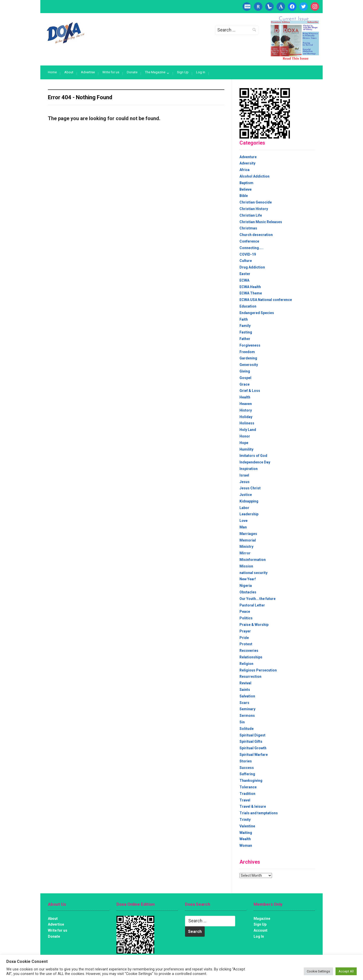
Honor (245, 436)
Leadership (249, 514)
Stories (246, 761)
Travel (245, 800)
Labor (244, 508)
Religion (246, 664)
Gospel (245, 378)
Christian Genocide (256, 202)
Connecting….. (251, 248)
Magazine (262, 919)
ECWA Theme (251, 293)
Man (243, 527)
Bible (244, 196)
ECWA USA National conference (266, 300)
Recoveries (249, 651)
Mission (246, 566)
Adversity (247, 163)
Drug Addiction (252, 267)
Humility (246, 449)
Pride (244, 638)
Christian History (254, 209)
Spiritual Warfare (254, 755)
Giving (245, 371)
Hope (244, 443)
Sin (242, 722)
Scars (244, 703)
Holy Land (248, 430)
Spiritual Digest (252, 735)
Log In (201, 72)
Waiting (246, 833)
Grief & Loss (250, 391)
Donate (132, 72)
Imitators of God (253, 456)
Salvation (247, 696)
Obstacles (248, 592)
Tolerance (248, 787)
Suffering (247, 774)
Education (248, 306)
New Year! (248, 579)
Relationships (251, 657)
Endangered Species (257, 313)
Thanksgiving (251, 781)
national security (253, 573)
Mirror (245, 553)
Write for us (111, 72)
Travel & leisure (253, 806)
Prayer (245, 631)
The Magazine (155, 72)
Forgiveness (250, 345)
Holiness (247, 423)
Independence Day (255, 462)
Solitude (247, 729)
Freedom (247, 352)
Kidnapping (249, 501)
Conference (249, 241)
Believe (246, 189)
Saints (245, 690)
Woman (246, 846)
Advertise (88, 72)
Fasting (246, 332)
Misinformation (253, 560)
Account (261, 930)
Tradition (247, 794)
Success (247, 768)
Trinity (245, 820)
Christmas (248, 228)
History (246, 410)
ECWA (244, 280)
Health (245, 397)
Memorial (248, 540)
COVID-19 (248, 254)
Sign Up (183, 72)
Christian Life (251, 215)
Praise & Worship (254, 625)
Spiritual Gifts (251, 741)
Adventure (248, 157)
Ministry (246, 547)
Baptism (246, 183)
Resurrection (250, 677)
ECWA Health (250, 287)
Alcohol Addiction (254, 176)
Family (245, 326)
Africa (245, 170)
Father (245, 339)
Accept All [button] (346, 971)
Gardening (248, 358)
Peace (245, 612)
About (69, 72)
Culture (246, 261)
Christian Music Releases (261, 222)
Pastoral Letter (252, 605)
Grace (245, 384)
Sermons (247, 716)
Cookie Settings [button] (318, 971)
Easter (245, 274)
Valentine (247, 826)
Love (244, 521)
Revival (245, 683)
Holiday (246, 417)
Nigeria (246, 586)
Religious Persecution (258, 670)
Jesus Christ (250, 488)
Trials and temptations (259, 813)
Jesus (245, 482)
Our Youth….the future (258, 599)
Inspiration (249, 469)
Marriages (248, 534)
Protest (246, 644)
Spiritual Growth (253, 748)
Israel (244, 475)
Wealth (245, 839)
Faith (244, 319)
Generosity (249, 365)
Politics (246, 618)
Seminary (247, 709)
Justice (246, 495)
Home (52, 72)
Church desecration (256, 235)
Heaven (246, 404)
